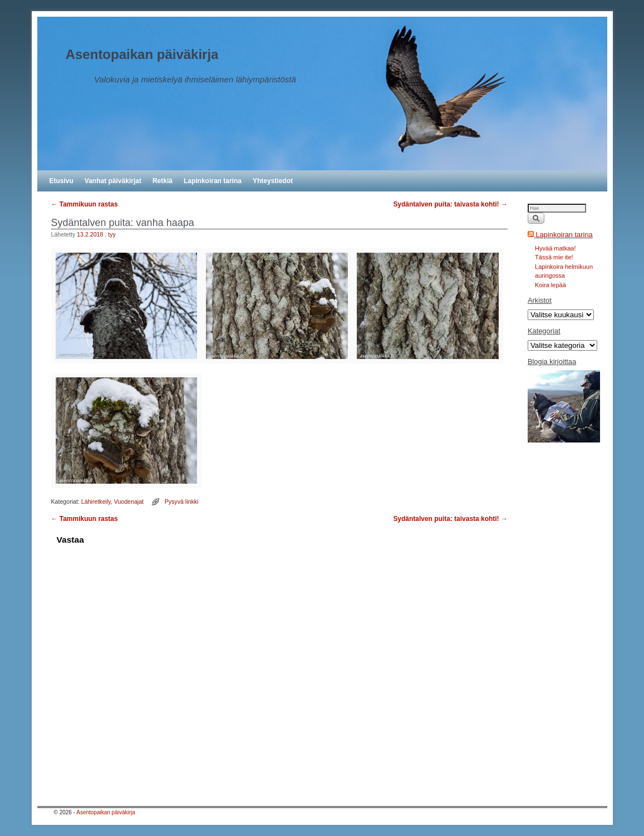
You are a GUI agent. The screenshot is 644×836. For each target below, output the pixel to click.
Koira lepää (550, 285)
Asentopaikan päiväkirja (142, 54)
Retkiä (163, 181)
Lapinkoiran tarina (213, 181)
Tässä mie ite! (554, 257)
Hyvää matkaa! (555, 248)
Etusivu (62, 181)
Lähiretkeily (96, 501)
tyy (112, 234)
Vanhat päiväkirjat (113, 181)
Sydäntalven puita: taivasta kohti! (450, 204)
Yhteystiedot (273, 181)
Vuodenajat (129, 501)
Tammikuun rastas (85, 204)
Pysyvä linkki (182, 501)
